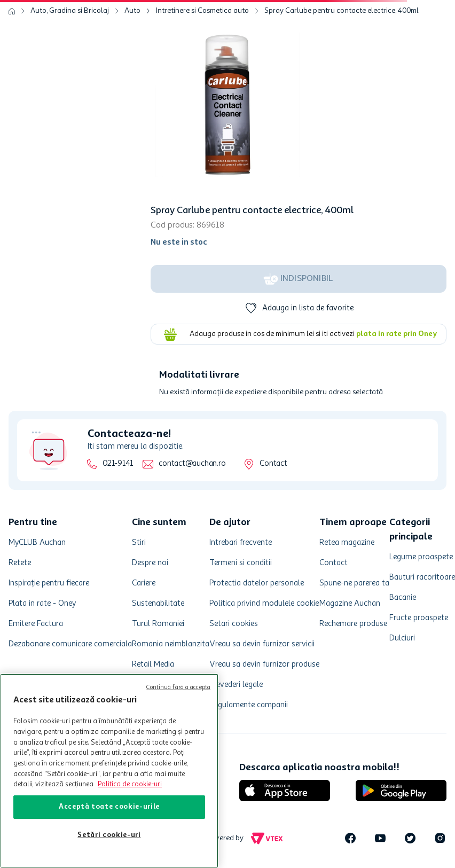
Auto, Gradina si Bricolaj (70, 11)
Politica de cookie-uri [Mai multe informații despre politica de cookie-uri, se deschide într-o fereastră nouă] (130, 784)
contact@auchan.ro (192, 464)
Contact (273, 464)
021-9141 (118, 464)
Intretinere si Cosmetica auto (202, 11)
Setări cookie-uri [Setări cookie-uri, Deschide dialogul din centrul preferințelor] (109, 835)
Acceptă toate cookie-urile (109, 807)
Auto (132, 11)
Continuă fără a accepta (178, 688)
